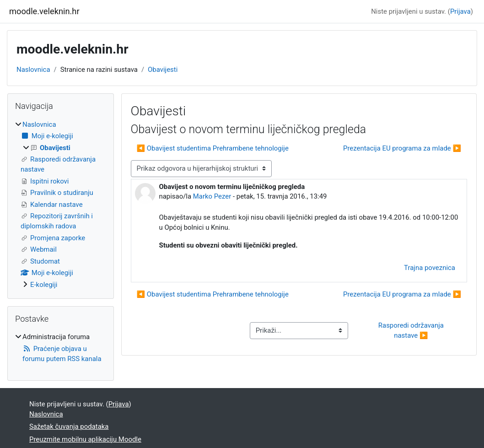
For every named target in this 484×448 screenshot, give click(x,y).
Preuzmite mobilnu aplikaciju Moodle (85, 439)
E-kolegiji (44, 285)
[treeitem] (61, 205)
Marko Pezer (212, 196)
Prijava (460, 11)
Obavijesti (163, 70)
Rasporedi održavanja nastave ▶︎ (412, 330)
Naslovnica (33, 70)
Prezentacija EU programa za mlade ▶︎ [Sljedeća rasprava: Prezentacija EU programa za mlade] (402, 148)
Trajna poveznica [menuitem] (430, 268)
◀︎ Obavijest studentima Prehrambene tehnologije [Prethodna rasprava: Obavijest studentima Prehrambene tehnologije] (213, 148)
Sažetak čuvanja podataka (69, 426)
